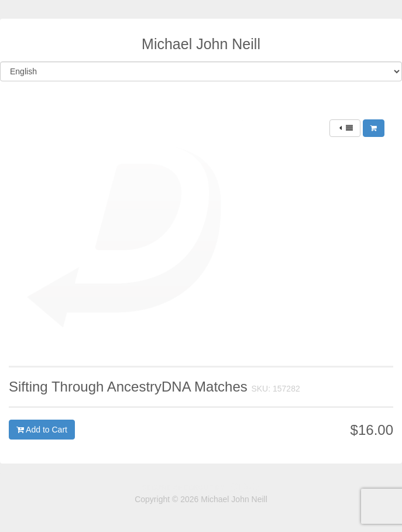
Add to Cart (42, 430)
